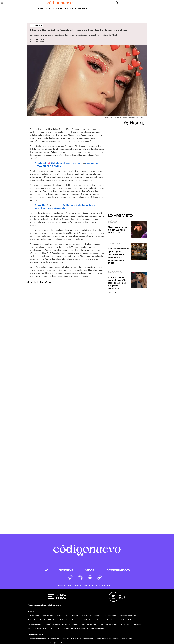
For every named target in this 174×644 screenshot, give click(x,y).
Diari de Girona (34, 616)
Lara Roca (111, 237)
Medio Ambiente (68, 643)
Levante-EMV (137, 624)
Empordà (112, 616)
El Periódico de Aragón (127, 616)
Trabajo (114, 244)
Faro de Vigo (112, 620)
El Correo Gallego (78, 629)
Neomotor (115, 639)
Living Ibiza (55, 643)
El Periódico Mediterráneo (94, 620)
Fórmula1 (65, 639)
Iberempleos (88, 639)
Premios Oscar (34, 643)
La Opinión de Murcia (70, 624)
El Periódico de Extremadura (71, 620)
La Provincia (125, 624)
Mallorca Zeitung (34, 629)
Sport (53, 629)
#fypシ (79, 163)
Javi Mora (111, 267)
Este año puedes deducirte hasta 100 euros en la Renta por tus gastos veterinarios (118, 283)
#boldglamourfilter (59, 163)
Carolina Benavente (38, 39)
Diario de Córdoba (49, 616)
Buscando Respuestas (37, 639)
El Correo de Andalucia (96, 629)
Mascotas (115, 272)
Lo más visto (120, 216)
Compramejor (54, 639)
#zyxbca (72, 163)
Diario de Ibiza (64, 616)
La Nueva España (35, 624)
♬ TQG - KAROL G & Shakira (48, 166)
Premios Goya (127, 639)
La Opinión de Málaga (89, 624)
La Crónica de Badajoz (128, 620)
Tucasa (45, 643)
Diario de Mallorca (92, 616)
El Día (104, 616)
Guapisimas (76, 639)
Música (113, 222)
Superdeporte (63, 629)
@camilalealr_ (41, 163)
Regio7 (46, 629)
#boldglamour (92, 163)
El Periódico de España (37, 620)
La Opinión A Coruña (52, 624)
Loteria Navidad (102, 639)
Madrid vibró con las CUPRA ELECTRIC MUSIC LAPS (118, 230)
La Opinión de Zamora (109, 624)
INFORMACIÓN (77, 616)
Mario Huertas (113, 293)
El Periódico (53, 620)
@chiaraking (40, 205)
